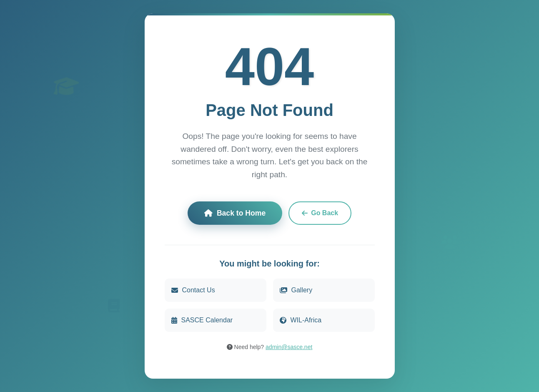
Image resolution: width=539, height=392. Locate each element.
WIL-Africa (301, 320)
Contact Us (193, 290)
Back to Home (235, 213)
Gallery (296, 290)
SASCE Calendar (202, 320)
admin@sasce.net (289, 347)
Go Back (320, 213)
